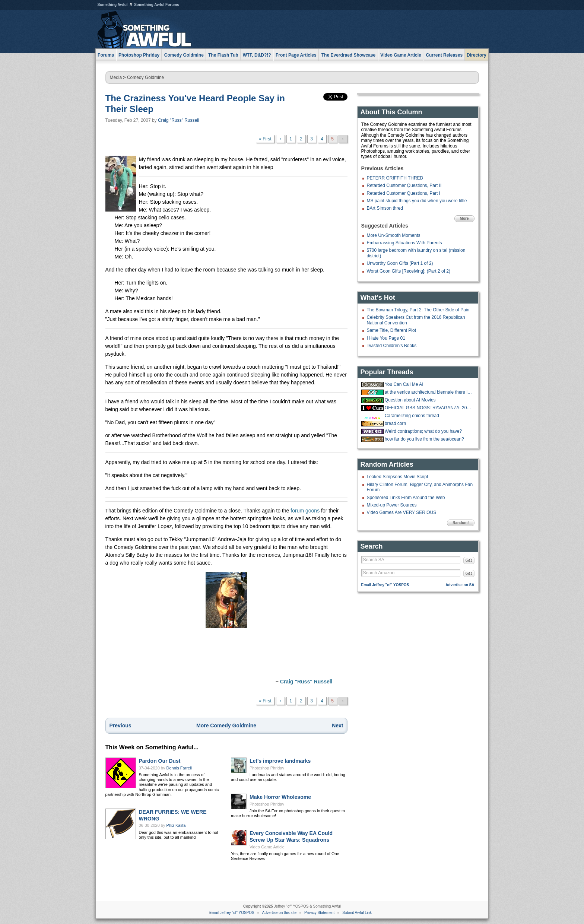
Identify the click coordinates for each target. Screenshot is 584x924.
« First (265, 139)
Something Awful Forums (157, 5)
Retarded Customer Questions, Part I (404, 193)
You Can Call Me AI (404, 384)
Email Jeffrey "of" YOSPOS (385, 585)
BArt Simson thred (385, 208)
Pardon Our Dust (160, 761)
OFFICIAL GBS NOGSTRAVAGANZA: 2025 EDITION (429, 408)
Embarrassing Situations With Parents (404, 243)
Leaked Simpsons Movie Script (398, 477)
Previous (120, 725)
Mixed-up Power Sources (392, 505)
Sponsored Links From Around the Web (406, 498)
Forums (106, 55)
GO (469, 561)
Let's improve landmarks (280, 761)
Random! (461, 523)
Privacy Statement (319, 913)
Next (337, 725)
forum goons (305, 511)
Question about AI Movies (410, 400)
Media (116, 77)
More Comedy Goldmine (226, 725)
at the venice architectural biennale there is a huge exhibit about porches (429, 392)
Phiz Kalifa (176, 825)
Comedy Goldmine (145, 77)
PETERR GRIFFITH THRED (395, 178)
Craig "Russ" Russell (179, 120)
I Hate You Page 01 (386, 338)
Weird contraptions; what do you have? (423, 431)
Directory (477, 55)
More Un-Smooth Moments (394, 235)
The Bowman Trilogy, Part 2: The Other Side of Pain (418, 310)
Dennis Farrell (179, 768)
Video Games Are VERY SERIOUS (402, 512)
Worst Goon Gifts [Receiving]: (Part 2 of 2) (409, 271)
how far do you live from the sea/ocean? (424, 439)
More (464, 218)
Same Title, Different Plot (392, 330)
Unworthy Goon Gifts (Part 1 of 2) (400, 263)
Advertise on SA (460, 585)
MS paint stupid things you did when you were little (417, 201)
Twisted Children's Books (392, 346)
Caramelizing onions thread (412, 416)
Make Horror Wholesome (280, 797)
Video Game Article (267, 847)
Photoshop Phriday (267, 768)
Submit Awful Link (357, 913)
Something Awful (113, 5)
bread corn (395, 423)
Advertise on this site (279, 913)
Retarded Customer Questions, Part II (404, 185)
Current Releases (444, 55)
